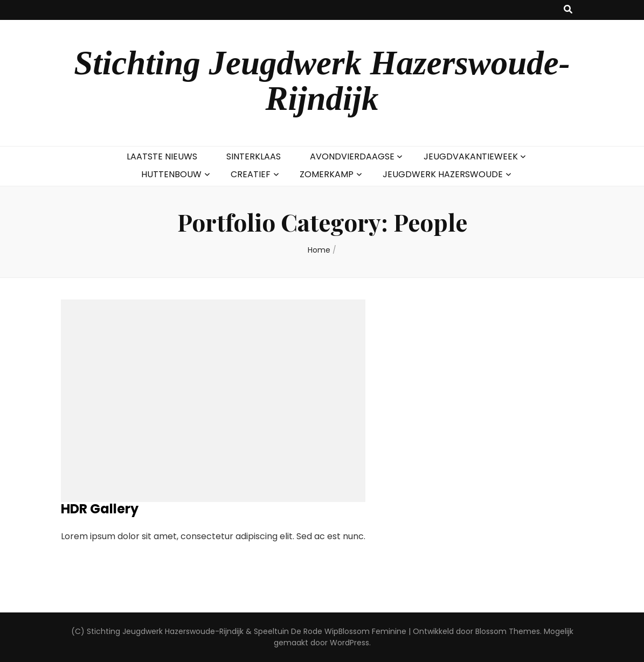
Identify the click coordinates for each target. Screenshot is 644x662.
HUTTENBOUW (171, 174)
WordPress (349, 643)
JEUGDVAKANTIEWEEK (471, 156)
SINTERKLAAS (254, 156)
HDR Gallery (100, 509)
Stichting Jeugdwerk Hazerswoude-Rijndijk (322, 81)
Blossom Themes (508, 631)
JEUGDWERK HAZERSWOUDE (443, 174)
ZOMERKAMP (327, 174)
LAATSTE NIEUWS (162, 156)
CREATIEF (251, 174)
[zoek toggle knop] (568, 10)
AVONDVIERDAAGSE (352, 156)
